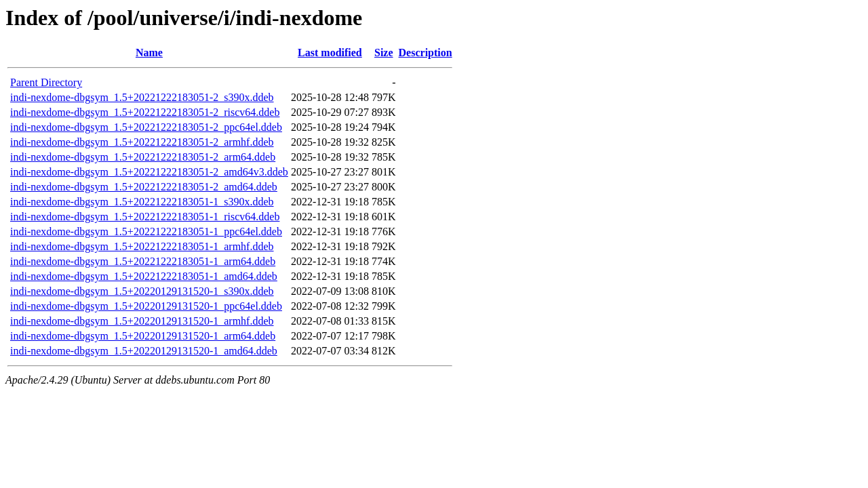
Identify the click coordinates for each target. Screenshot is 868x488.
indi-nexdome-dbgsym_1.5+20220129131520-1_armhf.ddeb (142, 321)
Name (149, 53)
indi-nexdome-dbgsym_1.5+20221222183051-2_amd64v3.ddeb (149, 172)
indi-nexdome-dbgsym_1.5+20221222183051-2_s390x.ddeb (142, 97)
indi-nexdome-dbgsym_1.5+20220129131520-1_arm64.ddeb (143, 336)
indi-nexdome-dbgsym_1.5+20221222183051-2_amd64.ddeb (144, 187)
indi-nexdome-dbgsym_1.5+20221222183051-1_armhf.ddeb (142, 246)
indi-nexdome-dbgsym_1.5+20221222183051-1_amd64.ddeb (144, 276)
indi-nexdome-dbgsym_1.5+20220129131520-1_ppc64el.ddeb (146, 306)
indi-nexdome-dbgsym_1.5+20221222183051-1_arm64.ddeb (143, 261)
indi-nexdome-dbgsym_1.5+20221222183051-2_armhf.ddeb (142, 142)
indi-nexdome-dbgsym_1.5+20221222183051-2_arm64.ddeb (143, 157)
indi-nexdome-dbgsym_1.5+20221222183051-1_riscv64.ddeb (145, 217)
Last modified (330, 53)
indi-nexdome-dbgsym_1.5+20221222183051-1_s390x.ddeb (142, 202)
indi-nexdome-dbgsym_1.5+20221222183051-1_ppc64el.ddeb (146, 231)
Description (426, 53)
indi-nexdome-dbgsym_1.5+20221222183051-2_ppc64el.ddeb (146, 127)
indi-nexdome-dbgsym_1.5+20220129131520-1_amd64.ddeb (144, 351)
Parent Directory (46, 82)
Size (384, 53)
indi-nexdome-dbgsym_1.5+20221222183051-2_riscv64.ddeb (145, 112)
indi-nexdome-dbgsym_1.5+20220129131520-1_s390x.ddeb (142, 291)
